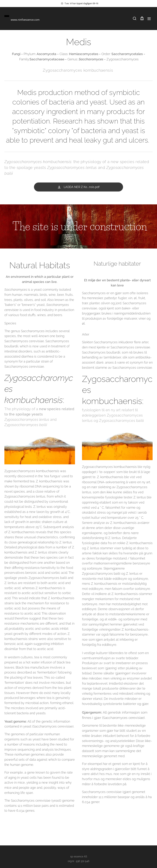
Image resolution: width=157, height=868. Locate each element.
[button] (135, 19)
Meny (149, 19)
